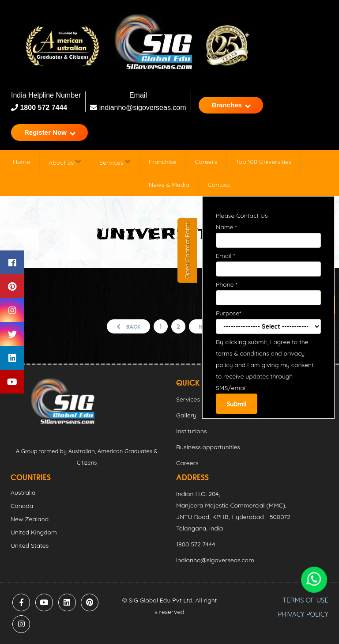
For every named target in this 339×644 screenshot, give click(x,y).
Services (115, 162)
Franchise (162, 162)
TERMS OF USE (305, 600)
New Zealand (30, 519)
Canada (22, 506)
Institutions (191, 431)
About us (65, 162)
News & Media (169, 185)
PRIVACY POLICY (303, 614)
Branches (231, 105)
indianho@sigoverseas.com (138, 108)
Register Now (50, 132)
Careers (206, 162)
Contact (219, 185)
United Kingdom (34, 532)
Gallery (186, 415)
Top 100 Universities (264, 162)
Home (21, 162)
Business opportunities (208, 447)
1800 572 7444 (43, 108)
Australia (23, 492)
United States (30, 546)
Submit (237, 404)
